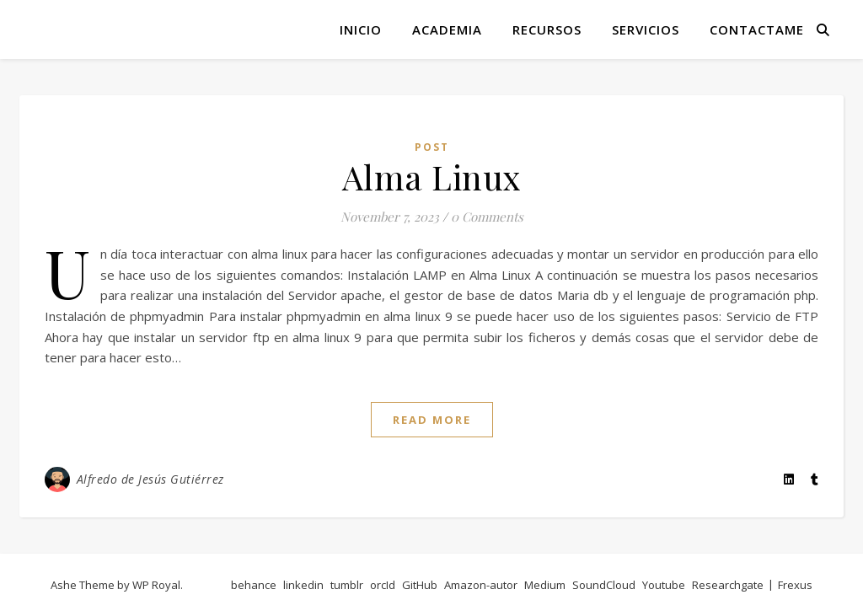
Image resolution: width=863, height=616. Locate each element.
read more (432, 420)
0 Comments (487, 217)
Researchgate (728, 585)
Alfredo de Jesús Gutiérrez (150, 479)
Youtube (664, 585)
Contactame (757, 29)
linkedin (303, 585)
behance (254, 585)
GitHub (420, 585)
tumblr (347, 585)
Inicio (361, 29)
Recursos (547, 29)
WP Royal (156, 585)
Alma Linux (432, 177)
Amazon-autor (481, 585)
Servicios (646, 29)
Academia (447, 29)
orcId (383, 585)
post (432, 147)
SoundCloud (604, 585)
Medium (545, 585)
